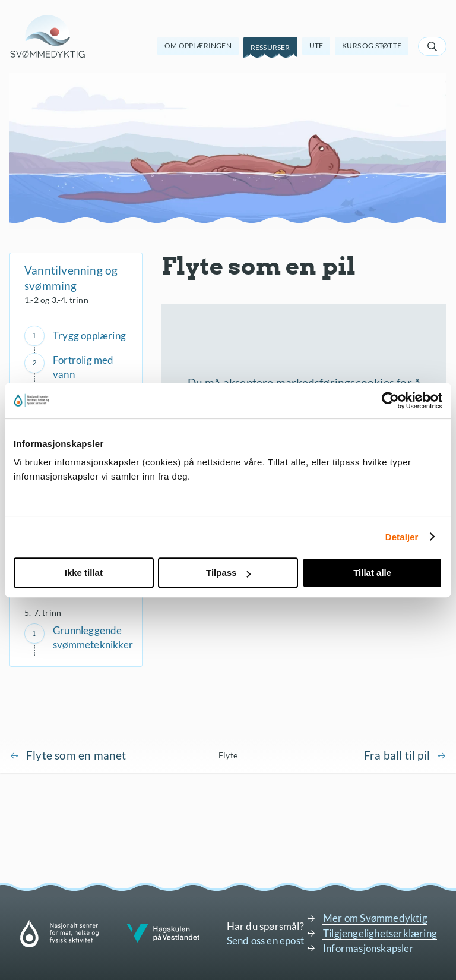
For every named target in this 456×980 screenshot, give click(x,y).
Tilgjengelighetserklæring (380, 933)
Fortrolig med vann (83, 367)
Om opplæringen (198, 45)
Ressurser (270, 47)
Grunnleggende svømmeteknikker (93, 637)
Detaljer (402, 537)
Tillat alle (372, 573)
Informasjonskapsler (368, 948)
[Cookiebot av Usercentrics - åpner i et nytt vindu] (390, 401)
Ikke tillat (84, 573)
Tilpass (228, 573)
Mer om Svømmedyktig (375, 918)
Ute (316, 45)
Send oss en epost (265, 940)
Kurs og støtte (372, 45)
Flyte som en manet (76, 755)
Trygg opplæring (89, 335)
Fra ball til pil (397, 755)
